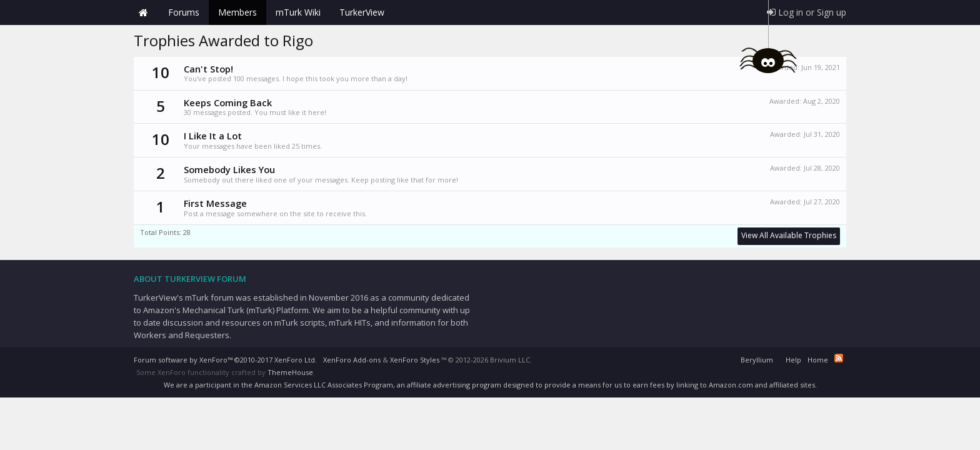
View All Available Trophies (789, 235)
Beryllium (757, 360)
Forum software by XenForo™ (225, 360)
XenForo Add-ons (352, 360)
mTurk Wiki (298, 12)
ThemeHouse (290, 372)
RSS (839, 358)
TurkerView (362, 12)
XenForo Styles (415, 360)
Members (237, 12)
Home (143, 12)
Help (793, 360)
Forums (184, 12)
